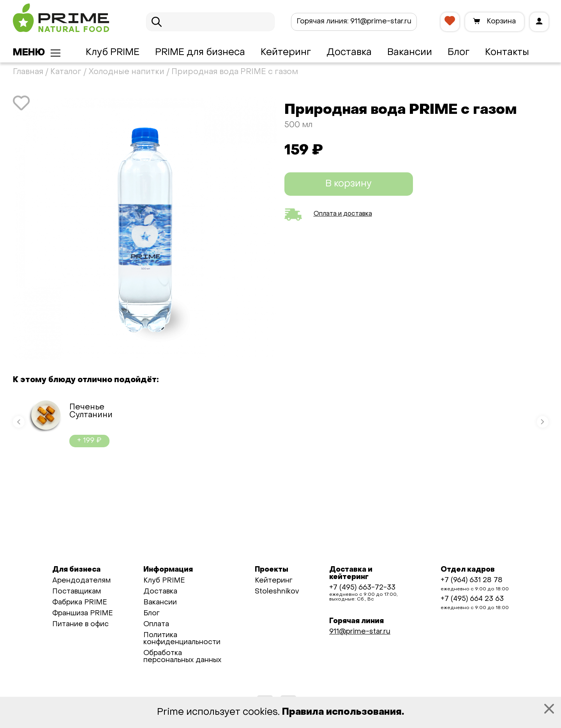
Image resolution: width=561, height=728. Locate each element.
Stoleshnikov (277, 592)
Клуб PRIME (113, 53)
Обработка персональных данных (182, 657)
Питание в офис (80, 624)
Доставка (349, 53)
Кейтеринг (286, 53)
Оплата (156, 624)
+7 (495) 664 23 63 (472, 599)
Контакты (507, 53)
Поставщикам (77, 592)
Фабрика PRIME (80, 603)
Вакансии (410, 53)
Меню (29, 53)
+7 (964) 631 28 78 (472, 580)
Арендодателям (81, 581)
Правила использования (342, 712)
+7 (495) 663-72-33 (362, 588)
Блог (459, 53)
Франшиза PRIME (83, 614)
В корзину (348, 184)
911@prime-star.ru (354, 22)
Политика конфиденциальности (182, 639)
